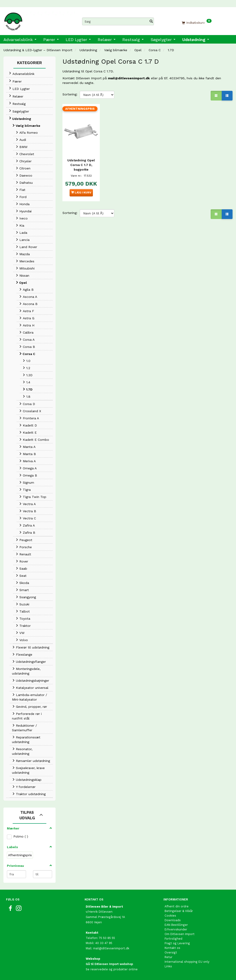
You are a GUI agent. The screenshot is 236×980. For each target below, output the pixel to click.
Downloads (173, 920)
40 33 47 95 (104, 943)
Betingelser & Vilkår (179, 911)
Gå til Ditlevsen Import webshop (109, 964)
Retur (168, 957)
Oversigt (171, 952)
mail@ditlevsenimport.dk (129, 78)
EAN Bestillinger (176, 925)
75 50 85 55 (107, 938)
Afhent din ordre (177, 906)
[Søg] (151, 21)
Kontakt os (172, 948)
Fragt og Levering (177, 943)
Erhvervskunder (176, 929)
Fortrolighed (173, 939)
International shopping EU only (187, 962)
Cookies (170, 916)
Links (168, 966)
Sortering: (70, 94)
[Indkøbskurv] (197, 22)
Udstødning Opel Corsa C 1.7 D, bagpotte (81, 164)
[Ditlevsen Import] (39, 20)
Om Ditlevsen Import (180, 934)
